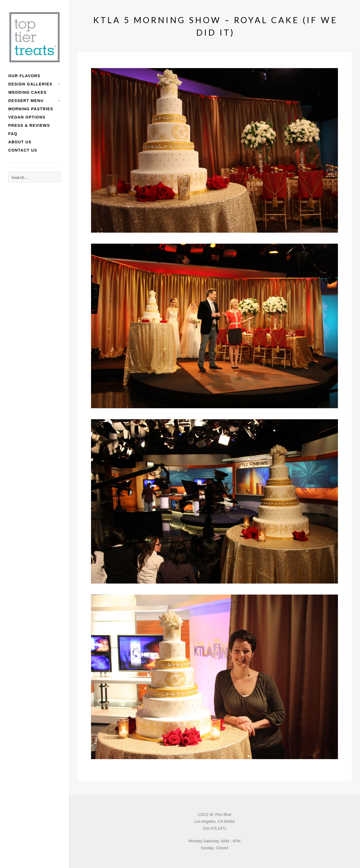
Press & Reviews (29, 125)
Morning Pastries (31, 109)
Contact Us (23, 150)
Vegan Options (27, 117)
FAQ (13, 134)
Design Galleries (30, 84)
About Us (20, 142)
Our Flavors (24, 76)
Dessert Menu (26, 101)
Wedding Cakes (27, 92)
